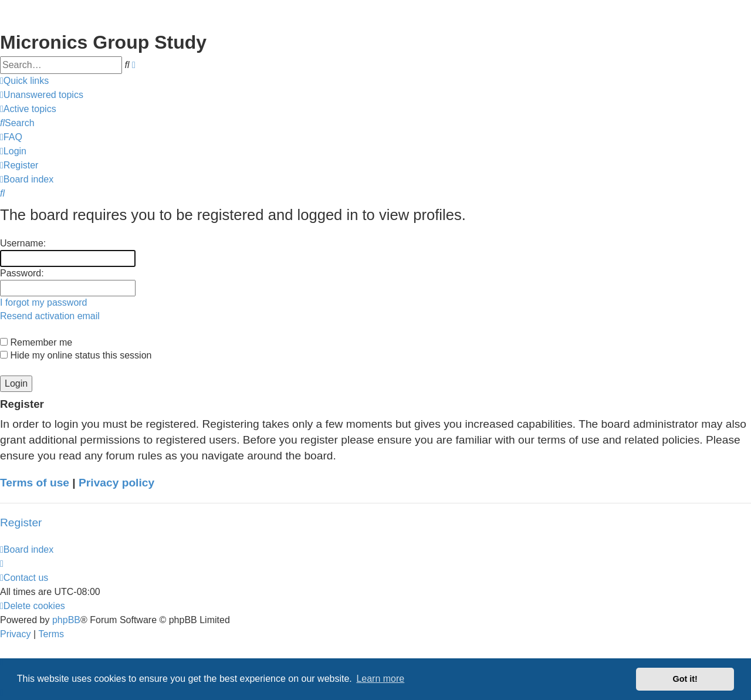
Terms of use (35, 483)
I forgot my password (44, 302)
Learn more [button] (380, 679)
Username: (23, 243)
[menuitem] (42, 95)
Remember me (36, 342)
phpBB (66, 620)
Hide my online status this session (76, 355)
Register (21, 523)
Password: (22, 273)
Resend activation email (50, 316)
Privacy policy (116, 483)
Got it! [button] (685, 679)
